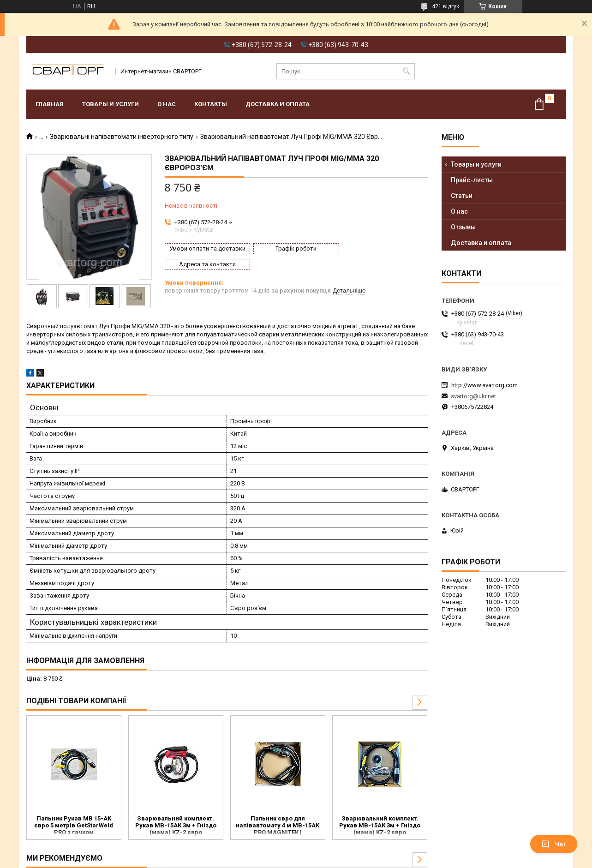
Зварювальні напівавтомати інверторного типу (122, 137)
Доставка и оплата (278, 104)
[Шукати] (407, 71)
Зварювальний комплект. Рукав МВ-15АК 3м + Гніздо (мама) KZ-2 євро (176, 825)
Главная (50, 104)
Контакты (211, 104)
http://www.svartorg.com (484, 385)
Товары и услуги (111, 104)
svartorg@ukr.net (473, 396)
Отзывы (463, 227)
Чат (554, 844)
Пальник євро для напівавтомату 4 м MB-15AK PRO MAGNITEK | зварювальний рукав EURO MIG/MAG (278, 826)
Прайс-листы (472, 180)
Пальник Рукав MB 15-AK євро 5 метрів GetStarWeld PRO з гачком (74, 825)
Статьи (462, 196)
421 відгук (445, 6)
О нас (167, 104)
